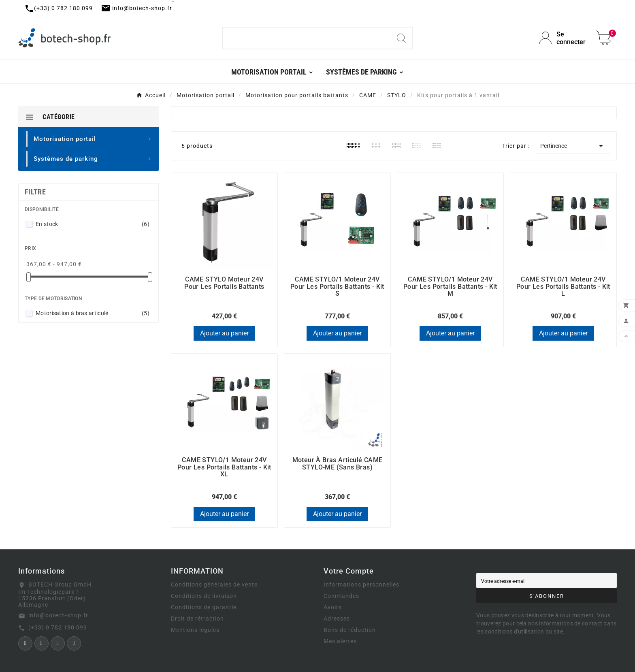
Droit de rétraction (197, 619)
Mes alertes (340, 641)
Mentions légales (195, 630)
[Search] (401, 38)
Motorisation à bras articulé (93, 313)
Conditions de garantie (204, 607)
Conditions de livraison (204, 596)
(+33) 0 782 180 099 (58, 627)
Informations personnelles (361, 585)
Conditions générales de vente (214, 585)
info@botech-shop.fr (58, 615)
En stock (93, 224)
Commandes (341, 596)
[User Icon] (563, 38)
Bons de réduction (350, 630)
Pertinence (573, 146)
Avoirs (333, 607)
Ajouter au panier (224, 333)
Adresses (337, 619)
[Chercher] (307, 38)
